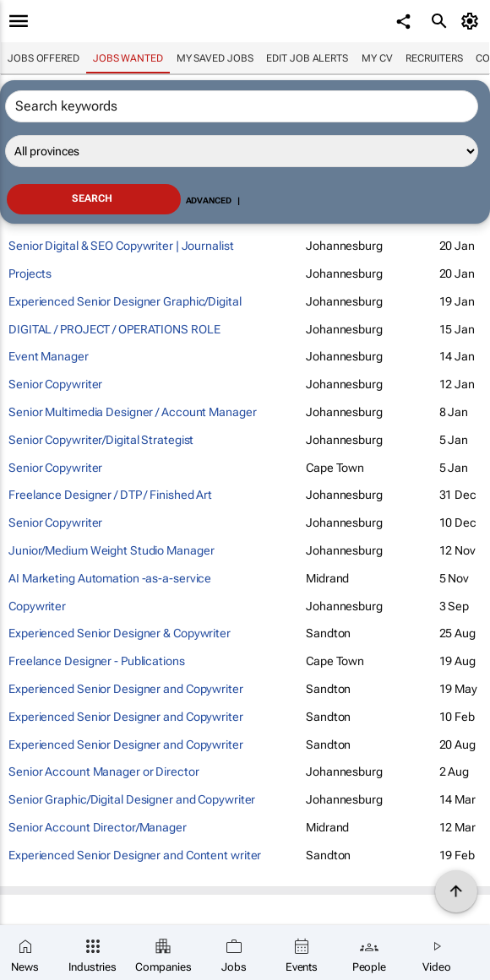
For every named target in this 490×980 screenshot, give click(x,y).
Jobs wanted (128, 58)
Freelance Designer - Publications (97, 661)
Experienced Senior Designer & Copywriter (120, 633)
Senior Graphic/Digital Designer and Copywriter (132, 799)
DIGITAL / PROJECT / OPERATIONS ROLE (114, 329)
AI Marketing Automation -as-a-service (110, 578)
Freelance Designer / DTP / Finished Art (110, 495)
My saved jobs (215, 58)
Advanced (209, 200)
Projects (30, 273)
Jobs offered (44, 58)
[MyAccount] (473, 21)
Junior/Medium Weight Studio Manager (112, 550)
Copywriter (37, 606)
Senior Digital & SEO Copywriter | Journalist (121, 246)
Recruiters (434, 58)
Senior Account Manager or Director (104, 772)
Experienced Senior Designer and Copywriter (126, 689)
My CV (377, 58)
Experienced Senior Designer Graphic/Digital (125, 301)
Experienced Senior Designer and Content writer (135, 855)
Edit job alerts (307, 58)
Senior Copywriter (55, 384)
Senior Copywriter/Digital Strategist (101, 440)
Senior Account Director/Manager (98, 827)
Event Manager (49, 356)
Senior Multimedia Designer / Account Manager (133, 412)
